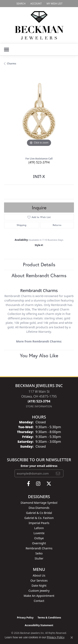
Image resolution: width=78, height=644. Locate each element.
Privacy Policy (25, 618)
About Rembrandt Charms (39, 275)
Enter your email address (39, 466)
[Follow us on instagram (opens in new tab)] (38, 484)
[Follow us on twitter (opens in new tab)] (49, 484)
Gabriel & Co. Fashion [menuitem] (39, 518)
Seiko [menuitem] (39, 553)
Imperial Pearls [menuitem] (39, 523)
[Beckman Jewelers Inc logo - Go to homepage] (39, 25)
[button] (21, 4)
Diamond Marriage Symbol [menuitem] (39, 503)
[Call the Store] (39, 401)
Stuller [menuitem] (39, 558)
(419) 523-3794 (39, 162)
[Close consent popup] (72, 638)
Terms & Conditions (49, 618)
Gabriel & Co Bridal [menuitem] (39, 513)
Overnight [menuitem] (39, 543)
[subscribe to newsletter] (58, 473)
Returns (57, 225)
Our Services (39, 580)
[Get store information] (39, 406)
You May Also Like (39, 355)
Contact (39, 601)
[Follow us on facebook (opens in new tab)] (28, 484)
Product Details (39, 264)
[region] (39, 113)
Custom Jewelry (39, 591)
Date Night (39, 586)
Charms (12, 64)
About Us (39, 575)
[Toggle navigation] (6, 50)
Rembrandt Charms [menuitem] (39, 548)
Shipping (21, 225)
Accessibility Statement (39, 625)
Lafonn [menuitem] (39, 528)
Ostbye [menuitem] (39, 538)
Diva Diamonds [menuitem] (39, 508)
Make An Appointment (39, 596)
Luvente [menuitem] (39, 533)
